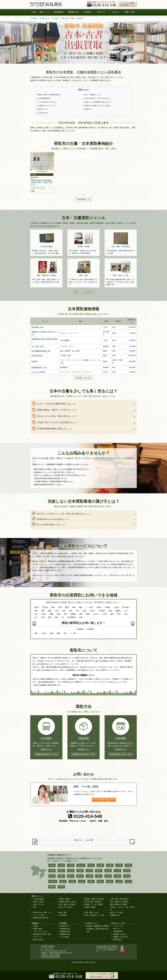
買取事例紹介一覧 (83, 199)
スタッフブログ (118, 926)
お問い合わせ (42, 113)
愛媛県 (52, 887)
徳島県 (127, 876)
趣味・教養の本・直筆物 (119, 904)
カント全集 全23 (37, 346)
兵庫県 (72, 881)
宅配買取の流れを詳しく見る (83, 754)
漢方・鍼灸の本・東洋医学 (119, 902)
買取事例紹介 (118, 940)
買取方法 (87, 109)
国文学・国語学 (38, 902)
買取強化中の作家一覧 (41, 918)
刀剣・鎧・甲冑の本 (66, 907)
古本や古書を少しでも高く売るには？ (97, 98)
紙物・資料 (63, 912)
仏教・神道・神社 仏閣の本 (120, 899)
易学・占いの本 (38, 904)
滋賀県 (108, 876)
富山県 (108, 871)
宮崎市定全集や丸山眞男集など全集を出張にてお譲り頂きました (41, 182)
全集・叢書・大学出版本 (67, 904)
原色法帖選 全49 (37, 327)
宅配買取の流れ (65, 931)
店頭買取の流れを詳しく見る (121, 754)
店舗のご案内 (38, 929)
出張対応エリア (65, 926)
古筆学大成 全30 (37, 355)
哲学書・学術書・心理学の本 (94, 899)
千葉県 (56, 18)
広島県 (100, 881)
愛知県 (80, 876)
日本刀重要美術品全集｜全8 (41, 351)
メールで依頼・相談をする (104, 800)
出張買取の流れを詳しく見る (46, 754)
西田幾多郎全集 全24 (39, 367)
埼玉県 (61, 865)
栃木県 (91, 865)
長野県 (61, 876)
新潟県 (52, 876)
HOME (35, 18)
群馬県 (100, 865)
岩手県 (71, 871)
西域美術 (34, 361)
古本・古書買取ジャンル (92, 95)
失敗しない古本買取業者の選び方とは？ (98, 102)
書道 (35, 907)
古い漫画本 (63, 915)
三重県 (89, 876)
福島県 (99, 871)
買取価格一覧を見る (83, 378)
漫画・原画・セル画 (91, 912)
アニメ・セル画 (38, 915)
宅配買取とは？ (83, 749)
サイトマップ (38, 937)
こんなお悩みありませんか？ (47, 102)
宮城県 (80, 871)
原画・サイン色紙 (116, 912)
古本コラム (117, 929)
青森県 (52, 871)
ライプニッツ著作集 (38, 372)
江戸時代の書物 (38, 899)
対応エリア (45, 18)
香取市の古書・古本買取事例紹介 (49, 95)
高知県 (61, 887)
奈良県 (63, 881)
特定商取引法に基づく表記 (42, 934)
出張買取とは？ (46, 749)
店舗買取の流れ (65, 934)
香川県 (128, 881)
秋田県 (61, 871)
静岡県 (128, 865)
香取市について (43, 109)
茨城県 (110, 865)
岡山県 (82, 881)
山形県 (89, 871)
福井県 (127, 871)
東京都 (52, 865)
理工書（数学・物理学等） (94, 902)
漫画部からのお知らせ (121, 937)
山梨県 (119, 865)
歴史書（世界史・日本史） (68, 902)
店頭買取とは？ (121, 749)
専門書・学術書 (64, 899)
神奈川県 (81, 865)
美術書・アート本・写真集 (94, 904)
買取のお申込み (38, 940)
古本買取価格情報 (43, 98)
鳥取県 (91, 881)
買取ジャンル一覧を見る (83, 292)
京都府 (117, 876)
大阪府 (99, 876)
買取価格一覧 (115, 915)
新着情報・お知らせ (120, 934)
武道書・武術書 (90, 907)
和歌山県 (53, 881)
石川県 (117, 871)
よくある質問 (64, 937)
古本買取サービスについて (46, 106)
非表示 (86, 90)
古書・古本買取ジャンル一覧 (94, 915)
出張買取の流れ (65, 929)
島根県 (110, 881)
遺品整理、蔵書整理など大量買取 (98, 926)
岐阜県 (71, 876)
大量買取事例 (118, 931)
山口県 (119, 881)
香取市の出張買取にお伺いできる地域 (97, 106)
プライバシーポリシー (41, 931)
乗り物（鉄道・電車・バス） (43, 912)
